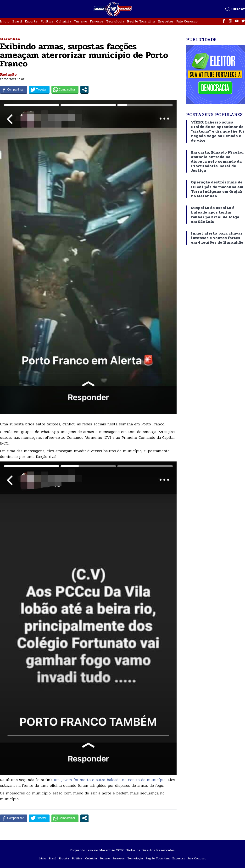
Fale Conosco (187, 21)
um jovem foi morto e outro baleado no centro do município (109, 780)
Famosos (97, 21)
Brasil (17, 21)
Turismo (81, 21)
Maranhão (10, 39)
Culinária (64, 21)
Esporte (31, 21)
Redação (8, 74)
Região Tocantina (141, 21)
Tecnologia (115, 21)
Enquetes (166, 21)
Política (47, 21)
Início (5, 21)
